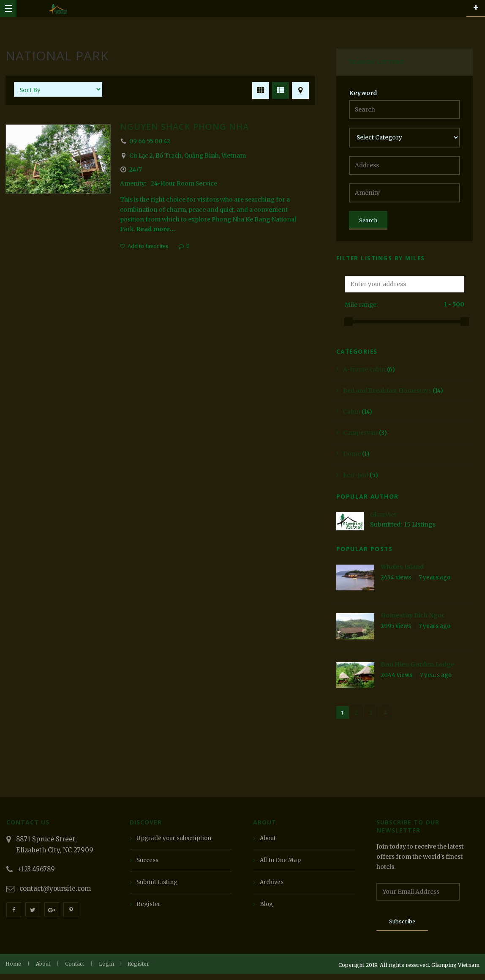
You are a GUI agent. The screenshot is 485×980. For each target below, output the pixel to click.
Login (106, 970)
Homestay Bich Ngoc (413, 620)
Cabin (352, 415)
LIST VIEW (279, 89)
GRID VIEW (259, 89)
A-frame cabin (364, 373)
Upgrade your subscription (176, 842)
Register (149, 908)
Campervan (360, 437)
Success (148, 864)
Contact (75, 970)
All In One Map (281, 864)
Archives (273, 886)
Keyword (363, 93)
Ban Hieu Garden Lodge (418, 668)
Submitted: (386, 529)
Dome (352, 458)
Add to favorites (148, 248)
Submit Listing (158, 886)
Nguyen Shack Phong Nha (184, 127)
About (269, 842)
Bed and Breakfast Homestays (387, 394)
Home (13, 970)
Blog (267, 908)
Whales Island (402, 571)
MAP (299, 89)
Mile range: (361, 309)
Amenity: (134, 184)
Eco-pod (356, 479)
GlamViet (383, 519)
